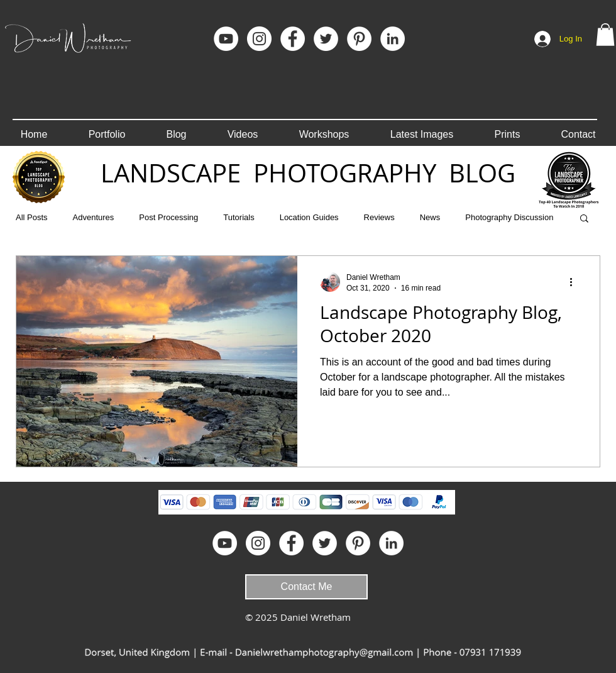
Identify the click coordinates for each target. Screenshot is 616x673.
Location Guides (309, 217)
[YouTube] (226, 39)
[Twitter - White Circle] (326, 39)
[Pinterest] (359, 39)
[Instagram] (259, 39)
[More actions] (575, 282)
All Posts (32, 217)
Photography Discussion (509, 217)
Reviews (379, 217)
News (430, 217)
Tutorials (239, 217)
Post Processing (168, 217)
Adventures (94, 217)
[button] (605, 35)
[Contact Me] (306, 587)
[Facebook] (293, 39)
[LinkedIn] (393, 39)
